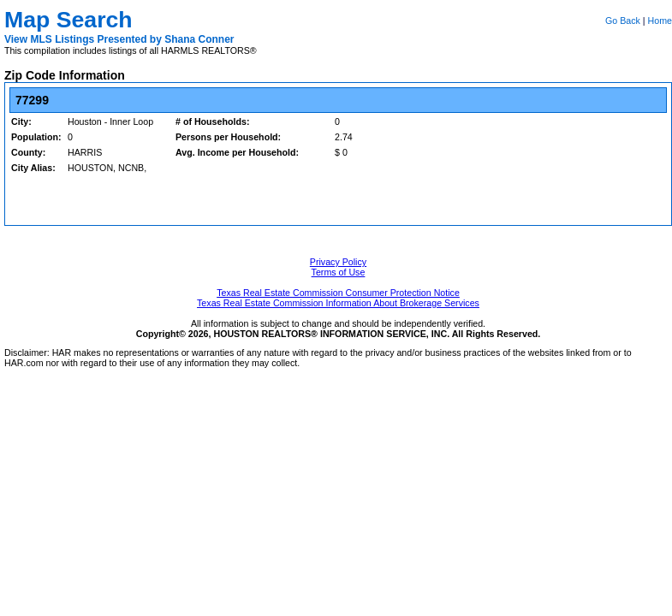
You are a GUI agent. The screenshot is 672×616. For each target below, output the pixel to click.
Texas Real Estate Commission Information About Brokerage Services (338, 303)
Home (660, 21)
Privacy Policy (338, 262)
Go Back (623, 21)
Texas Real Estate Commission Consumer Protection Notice (338, 293)
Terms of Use (339, 272)
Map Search (68, 20)
